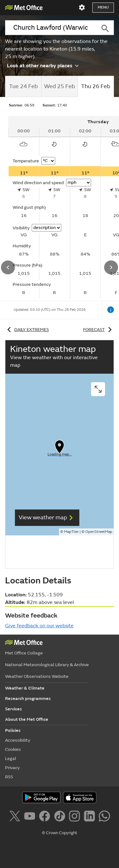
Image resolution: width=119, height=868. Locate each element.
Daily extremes (27, 330)
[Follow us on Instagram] (76, 817)
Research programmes (28, 699)
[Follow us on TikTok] (61, 817)
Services (13, 709)
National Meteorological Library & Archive (47, 665)
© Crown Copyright (60, 833)
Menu (103, 7)
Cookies (13, 749)
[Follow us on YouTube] (31, 817)
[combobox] (50, 28)
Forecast (99, 330)
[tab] (23, 87)
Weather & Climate (25, 688)
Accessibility (18, 740)
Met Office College (24, 653)
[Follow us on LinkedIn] (91, 817)
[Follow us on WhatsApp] (104, 817)
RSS (9, 777)
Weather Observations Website (37, 676)
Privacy (12, 768)
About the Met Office (27, 719)
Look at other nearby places (43, 65)
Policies (13, 730)
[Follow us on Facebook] (46, 817)
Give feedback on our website (39, 626)
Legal (11, 759)
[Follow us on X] (16, 817)
